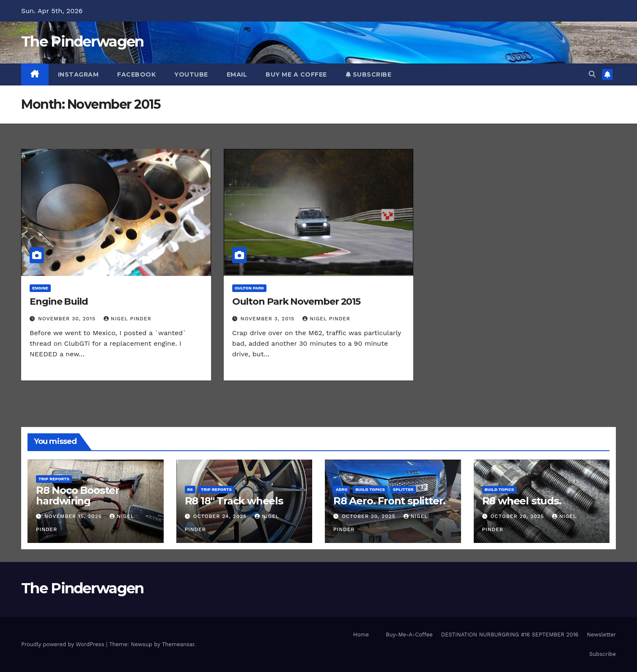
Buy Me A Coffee (296, 74)
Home (361, 635)
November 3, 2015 (269, 319)
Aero (342, 489)
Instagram (78, 74)
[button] (592, 74)
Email (237, 74)
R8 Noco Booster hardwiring (78, 496)
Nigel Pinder (128, 319)
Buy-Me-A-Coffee (409, 635)
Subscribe (369, 74)
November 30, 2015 (68, 319)
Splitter (403, 489)
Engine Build (59, 302)
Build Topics (370, 489)
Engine (40, 288)
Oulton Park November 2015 (297, 302)
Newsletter (601, 635)
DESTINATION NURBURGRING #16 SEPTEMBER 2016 (510, 635)
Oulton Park (250, 288)
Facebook (136, 74)
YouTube (191, 74)
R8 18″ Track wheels (234, 501)
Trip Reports (54, 479)
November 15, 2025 (74, 516)
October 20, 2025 (370, 516)
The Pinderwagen (82, 41)
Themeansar (178, 644)
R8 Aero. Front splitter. (389, 501)
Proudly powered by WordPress (64, 644)
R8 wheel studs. (522, 501)
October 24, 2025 (221, 516)
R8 (190, 489)
